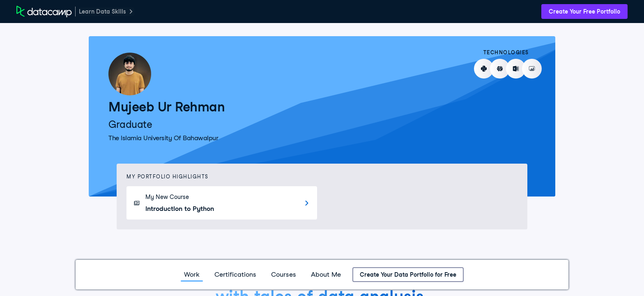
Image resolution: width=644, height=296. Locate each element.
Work (192, 274)
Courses (284, 274)
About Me (326, 274)
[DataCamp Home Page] (44, 12)
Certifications (235, 274)
